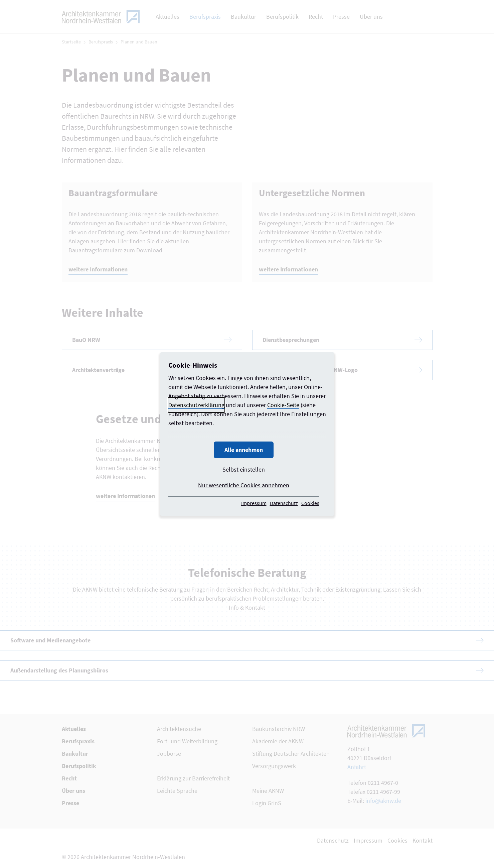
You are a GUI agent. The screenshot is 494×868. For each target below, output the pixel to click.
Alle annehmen (244, 450)
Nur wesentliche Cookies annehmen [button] (244, 485)
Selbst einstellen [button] (244, 469)
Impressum (254, 503)
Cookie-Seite (283, 405)
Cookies (310, 503)
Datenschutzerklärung (196, 405)
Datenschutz (284, 503)
